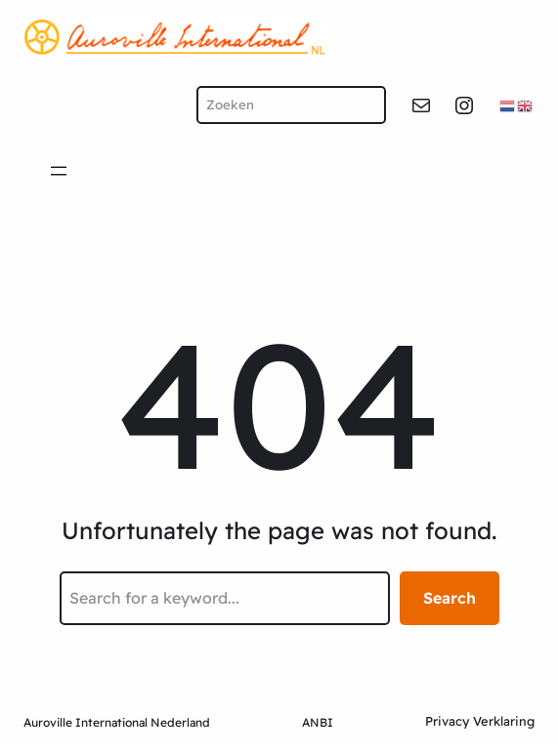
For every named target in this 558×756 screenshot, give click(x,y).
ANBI (318, 722)
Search (450, 598)
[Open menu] (59, 171)
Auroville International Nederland (117, 722)
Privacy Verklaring (480, 721)
